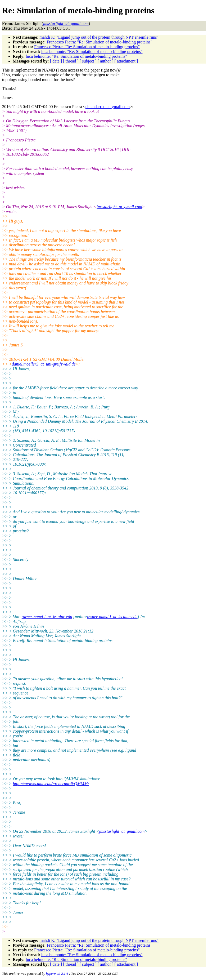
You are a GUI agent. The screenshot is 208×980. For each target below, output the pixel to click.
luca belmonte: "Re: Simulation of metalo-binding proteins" (92, 52)
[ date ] (56, 61)
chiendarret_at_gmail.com (108, 107)
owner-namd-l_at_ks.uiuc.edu (47, 617)
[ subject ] (88, 61)
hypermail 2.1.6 (57, 974)
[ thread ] (71, 61)
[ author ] (106, 61)
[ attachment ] (126, 61)
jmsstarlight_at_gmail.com (119, 207)
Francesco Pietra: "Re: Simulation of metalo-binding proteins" (100, 42)
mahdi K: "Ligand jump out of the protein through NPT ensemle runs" (99, 37)
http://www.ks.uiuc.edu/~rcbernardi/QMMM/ (51, 784)
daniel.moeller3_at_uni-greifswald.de (44, 364)
